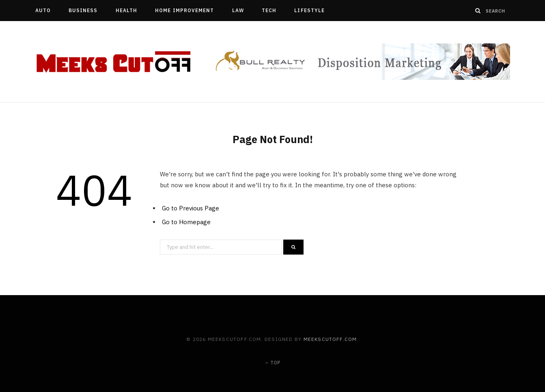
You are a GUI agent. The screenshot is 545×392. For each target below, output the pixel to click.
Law (238, 10)
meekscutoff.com (330, 339)
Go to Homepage (186, 222)
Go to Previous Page (191, 208)
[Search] (478, 11)
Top (273, 363)
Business (83, 10)
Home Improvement (184, 10)
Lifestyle (309, 10)
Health (126, 10)
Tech (269, 10)
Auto (43, 10)
